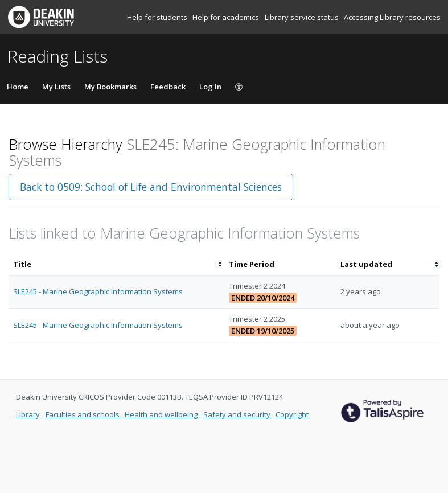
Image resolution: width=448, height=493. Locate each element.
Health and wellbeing (162, 414)
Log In (210, 87)
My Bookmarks (110, 87)
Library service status (303, 17)
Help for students (158, 17)
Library (29, 414)
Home (18, 87)
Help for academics (227, 17)
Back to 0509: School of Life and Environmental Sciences (151, 187)
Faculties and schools (83, 414)
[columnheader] (116, 264)
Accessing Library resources (392, 17)
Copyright (292, 414)
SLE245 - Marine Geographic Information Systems (98, 291)
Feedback (168, 87)
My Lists (56, 87)
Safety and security (238, 414)
